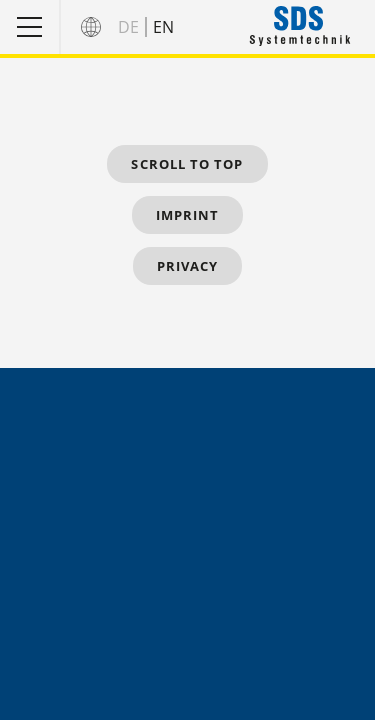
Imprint (188, 215)
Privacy (188, 266)
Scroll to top (187, 164)
